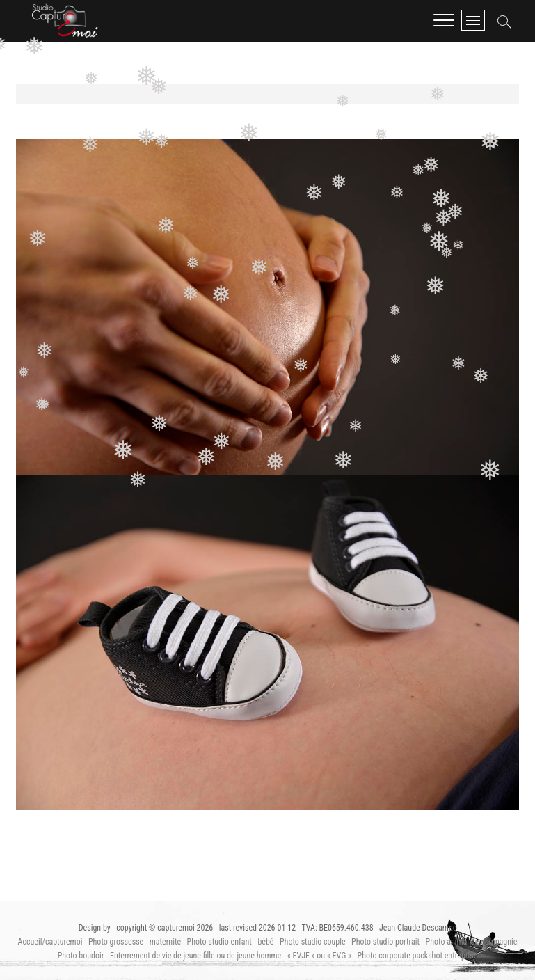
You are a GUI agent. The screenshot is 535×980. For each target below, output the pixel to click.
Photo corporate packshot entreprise (418, 956)
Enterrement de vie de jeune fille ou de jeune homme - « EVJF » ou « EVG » (231, 956)
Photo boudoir (81, 956)
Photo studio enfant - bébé (231, 942)
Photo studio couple (313, 942)
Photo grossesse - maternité (135, 942)
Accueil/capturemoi (50, 942)
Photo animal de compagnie (471, 942)
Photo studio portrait (385, 942)
